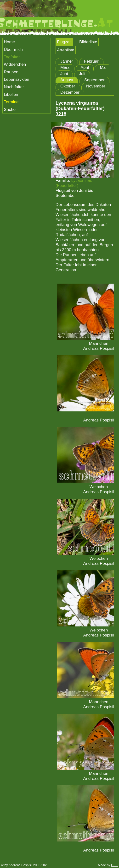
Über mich (13, 49)
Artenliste (66, 50)
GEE (114, 865)
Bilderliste (88, 42)
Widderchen (15, 64)
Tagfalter (12, 57)
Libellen (11, 94)
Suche (10, 109)
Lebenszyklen (17, 79)
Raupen (11, 72)
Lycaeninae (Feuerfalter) (74, 183)
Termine (11, 102)
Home (9, 42)
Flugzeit (64, 42)
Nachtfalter (14, 87)
